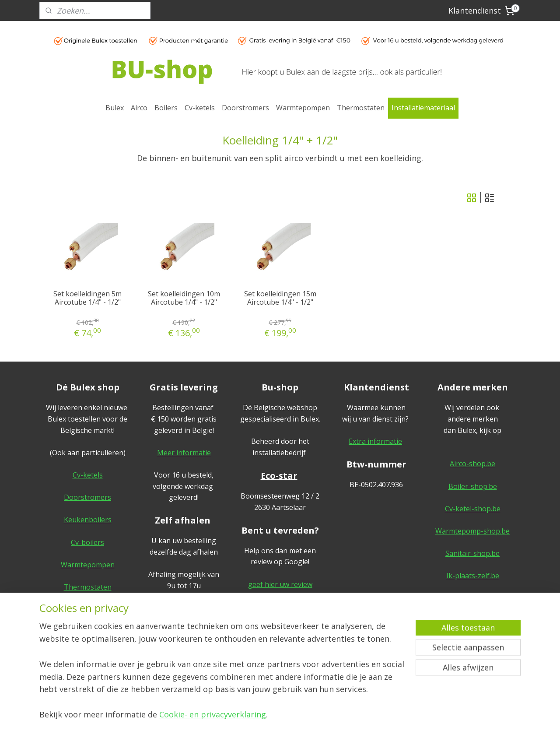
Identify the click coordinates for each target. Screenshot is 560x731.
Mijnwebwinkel (369, 715)
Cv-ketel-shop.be (473, 509)
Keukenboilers (88, 520)
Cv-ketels (200, 108)
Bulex (115, 108)
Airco (139, 108)
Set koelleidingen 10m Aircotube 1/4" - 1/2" (184, 298)
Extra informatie (375, 441)
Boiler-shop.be (473, 486)
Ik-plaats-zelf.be (473, 576)
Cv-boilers (87, 542)
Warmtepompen (303, 108)
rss (259, 715)
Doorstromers (245, 108)
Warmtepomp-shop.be (472, 531)
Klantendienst (475, 11)
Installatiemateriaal (423, 108)
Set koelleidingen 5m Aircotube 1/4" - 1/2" (87, 298)
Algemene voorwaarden (473, 609)
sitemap (240, 715)
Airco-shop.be (472, 464)
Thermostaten (361, 108)
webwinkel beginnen (292, 715)
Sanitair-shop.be (472, 553)
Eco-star (279, 476)
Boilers (166, 108)
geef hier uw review (280, 584)
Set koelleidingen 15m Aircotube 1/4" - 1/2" (280, 298)
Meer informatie (184, 453)
